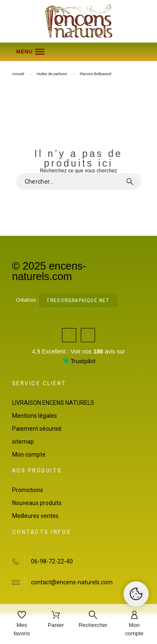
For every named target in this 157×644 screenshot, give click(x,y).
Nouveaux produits (37, 503)
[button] (79, 52)
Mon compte (29, 455)
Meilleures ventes (35, 516)
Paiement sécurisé (37, 429)
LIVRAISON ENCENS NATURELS (53, 403)
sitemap (23, 442)
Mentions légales (35, 416)
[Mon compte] (134, 624)
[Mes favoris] (22, 624)
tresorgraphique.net (78, 301)
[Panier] (56, 620)
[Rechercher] (93, 620)
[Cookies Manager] (136, 594)
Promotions (28, 490)
